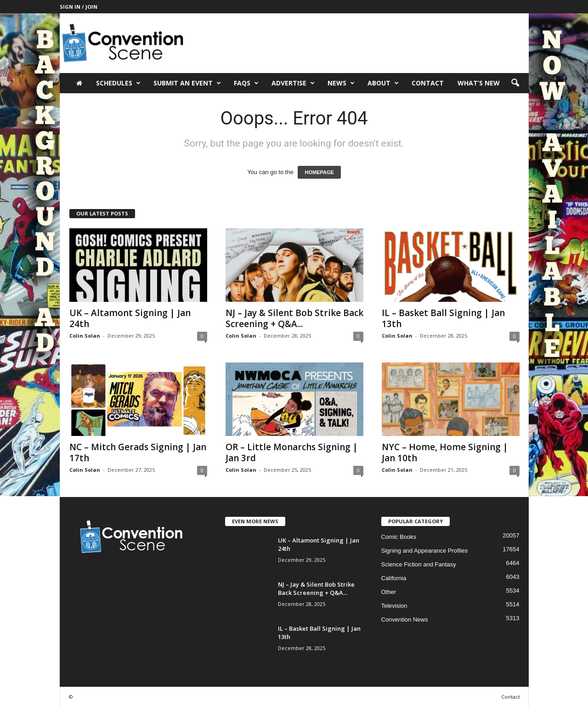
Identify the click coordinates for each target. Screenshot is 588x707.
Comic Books (399, 537)
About (383, 83)
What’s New (479, 83)
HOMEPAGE (319, 172)
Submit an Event (187, 83)
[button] (515, 83)
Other (389, 592)
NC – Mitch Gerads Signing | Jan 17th (138, 452)
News (341, 83)
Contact (428, 83)
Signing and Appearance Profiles (425, 551)
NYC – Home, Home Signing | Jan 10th (445, 452)
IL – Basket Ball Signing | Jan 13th (443, 318)
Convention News (405, 619)
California (394, 578)
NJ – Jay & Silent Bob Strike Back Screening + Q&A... (294, 318)
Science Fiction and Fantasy (419, 564)
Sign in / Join (79, 7)
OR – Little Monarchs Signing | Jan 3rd (292, 452)
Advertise (293, 83)
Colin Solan (85, 336)
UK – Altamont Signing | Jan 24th (130, 318)
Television (394, 606)
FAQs (246, 83)
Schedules (118, 83)
